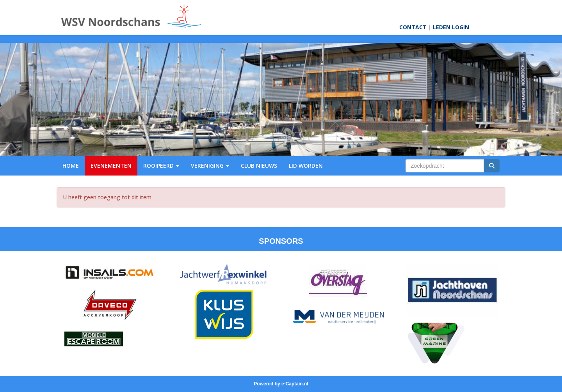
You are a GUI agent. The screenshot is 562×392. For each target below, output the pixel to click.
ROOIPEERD (161, 166)
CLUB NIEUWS (259, 166)
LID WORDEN (306, 166)
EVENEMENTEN (111, 166)
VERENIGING (210, 166)
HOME (71, 166)
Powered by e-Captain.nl (281, 384)
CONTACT (413, 27)
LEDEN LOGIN (451, 27)
